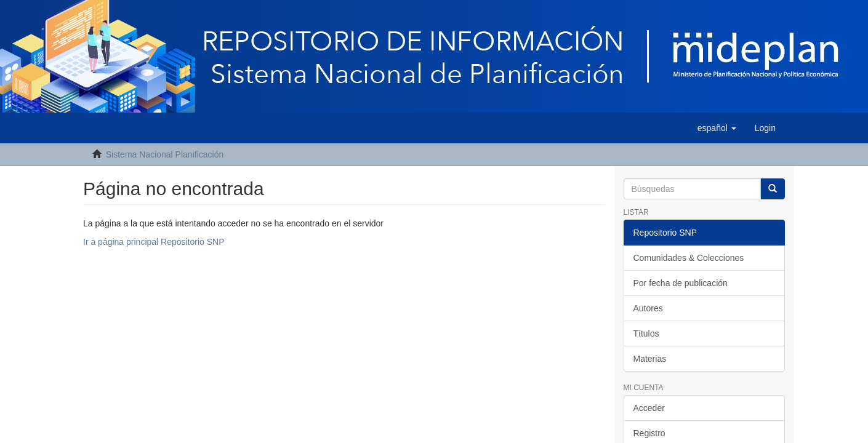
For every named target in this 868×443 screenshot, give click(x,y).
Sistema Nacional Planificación (165, 154)
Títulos (646, 333)
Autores (648, 308)
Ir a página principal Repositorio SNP (154, 242)
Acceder (649, 408)
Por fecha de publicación (681, 283)
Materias (650, 359)
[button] (717, 128)
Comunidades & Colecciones (689, 258)
